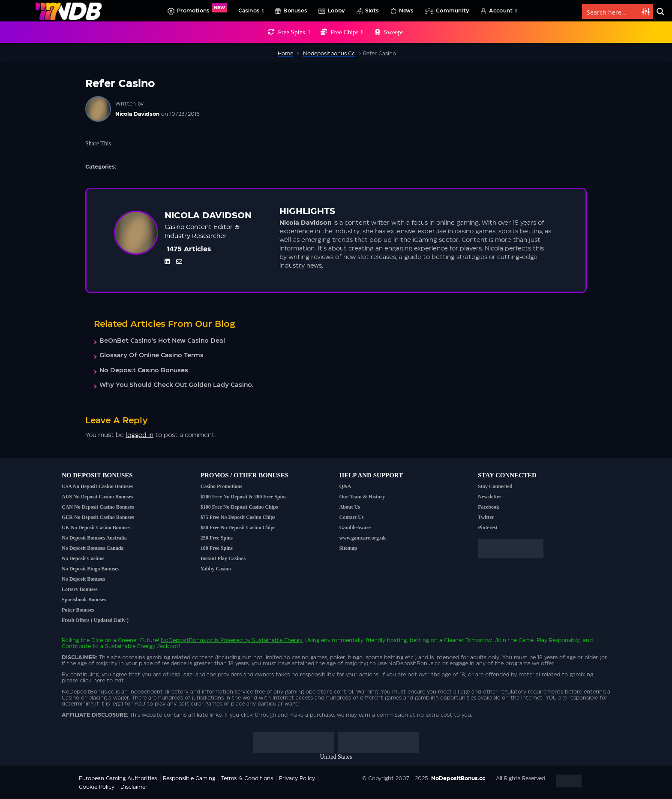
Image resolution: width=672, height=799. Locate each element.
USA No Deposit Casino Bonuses (97, 486)
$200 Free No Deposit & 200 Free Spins (244, 497)
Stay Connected (495, 486)
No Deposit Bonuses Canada (93, 548)
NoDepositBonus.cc (187, 640)
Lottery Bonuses (80, 589)
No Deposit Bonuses (83, 579)
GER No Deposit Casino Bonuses (98, 517)
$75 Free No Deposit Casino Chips (238, 517)
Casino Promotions (221, 486)
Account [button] (503, 11)
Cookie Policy (97, 787)
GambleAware (355, 528)
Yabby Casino (216, 569)
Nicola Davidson (137, 114)
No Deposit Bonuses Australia (94, 538)
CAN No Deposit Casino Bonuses (98, 507)
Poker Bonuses (78, 610)
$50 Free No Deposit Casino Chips (238, 528)
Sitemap (348, 548)
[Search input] (612, 12)
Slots (372, 11)
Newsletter (490, 497)
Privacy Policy (297, 778)
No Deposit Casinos (83, 558)
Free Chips (347, 32)
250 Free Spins (217, 538)
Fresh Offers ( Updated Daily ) (95, 620)
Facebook (488, 507)
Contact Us (352, 517)
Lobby (337, 11)
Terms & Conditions (247, 778)
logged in (139, 435)
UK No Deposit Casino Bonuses (96, 528)
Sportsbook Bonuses (84, 600)
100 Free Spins (217, 548)
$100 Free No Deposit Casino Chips (239, 507)
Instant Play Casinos (223, 558)
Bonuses (295, 11)
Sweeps (394, 32)
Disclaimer (134, 787)
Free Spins (294, 32)
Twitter (486, 517)
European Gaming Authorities (118, 778)
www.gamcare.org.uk (363, 538)
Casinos (251, 11)
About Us (350, 507)
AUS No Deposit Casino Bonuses (97, 497)
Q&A (345, 486)
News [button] (406, 11)
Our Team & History (362, 497)
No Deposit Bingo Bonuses (90, 569)
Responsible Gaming (189, 778)
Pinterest (488, 528)
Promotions (202, 8)
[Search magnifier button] (660, 12)
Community (453, 11)
